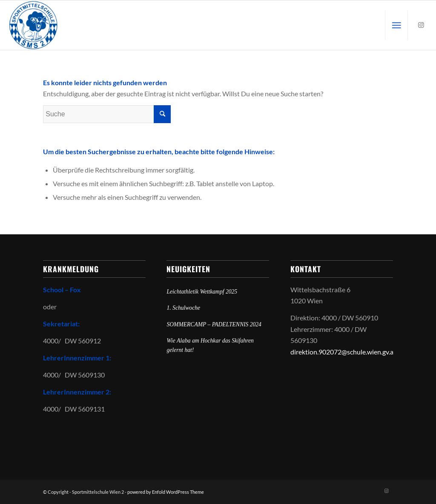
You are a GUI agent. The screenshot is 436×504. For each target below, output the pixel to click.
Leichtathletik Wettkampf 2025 (202, 292)
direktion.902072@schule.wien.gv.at (343, 352)
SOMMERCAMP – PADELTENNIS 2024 (214, 324)
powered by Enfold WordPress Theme (166, 492)
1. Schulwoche (183, 308)
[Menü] (396, 25)
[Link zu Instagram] (421, 25)
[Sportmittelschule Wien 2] (33, 25)
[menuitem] (396, 25)
